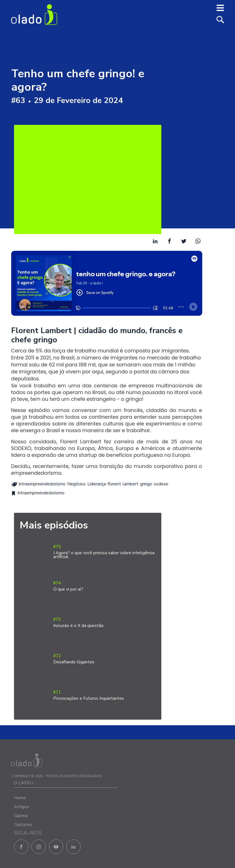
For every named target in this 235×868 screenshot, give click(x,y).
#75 (104, 552)
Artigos (21, 807)
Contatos (23, 825)
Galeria (21, 816)
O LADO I (24, 783)
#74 (104, 586)
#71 (104, 695)
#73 (104, 623)
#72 (104, 659)
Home (20, 798)
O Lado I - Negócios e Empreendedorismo (34, 15)
